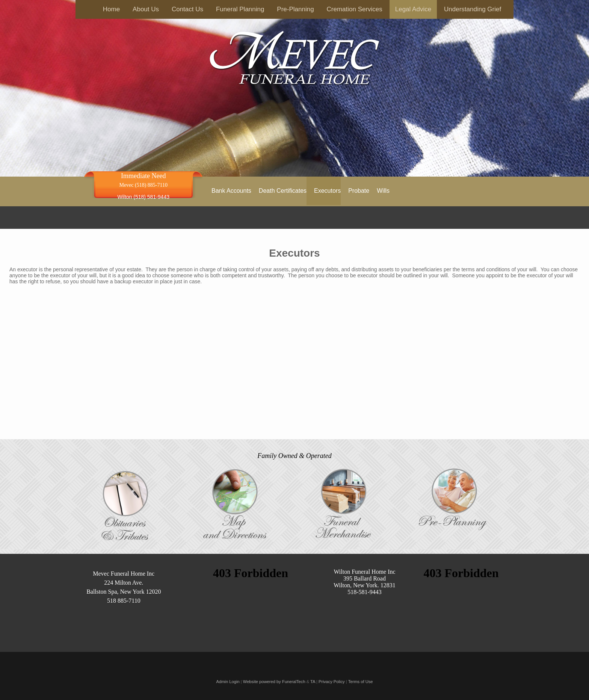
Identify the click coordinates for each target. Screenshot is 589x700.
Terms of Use (361, 682)
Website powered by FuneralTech (274, 682)
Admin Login (228, 682)
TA (313, 682)
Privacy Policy (332, 682)
